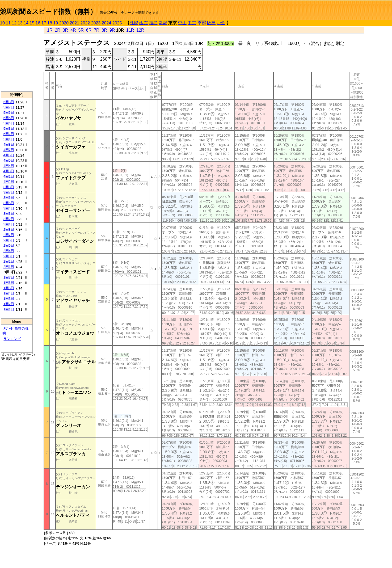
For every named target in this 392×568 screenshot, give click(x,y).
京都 (202, 23)
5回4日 (9, 123)
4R (73, 30)
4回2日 (9, 182)
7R (96, 30)
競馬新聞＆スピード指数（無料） (48, 12)
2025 (117, 23)
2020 (64, 23)
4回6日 (9, 155)
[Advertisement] (17, 59)
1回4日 (9, 293)
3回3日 (9, 214)
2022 (85, 23)
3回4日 (9, 208)
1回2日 (9, 304)
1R (50, 30)
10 (2, 23)
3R (65, 30)
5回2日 (9, 134)
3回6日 (9, 198)
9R (112, 30)
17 (44, 23)
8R (104, 30)
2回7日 (9, 235)
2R (57, 30)
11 (8, 23)
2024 (107, 23)
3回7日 (9, 192)
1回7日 (9, 277)
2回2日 (9, 261)
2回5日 (9, 245)
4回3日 (9, 171)
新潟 (163, 23)
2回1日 (9, 267)
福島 (153, 23)
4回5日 (9, 160)
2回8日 (9, 230)
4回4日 (9, 166)
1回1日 (9, 309)
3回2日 (9, 219)
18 (50, 23)
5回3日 (9, 129)
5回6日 (9, 113)
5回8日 (9, 102)
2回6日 (9, 240)
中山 (182, 23)
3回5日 (9, 203)
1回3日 (9, 299)
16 (38, 23)
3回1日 (9, 224)
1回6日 (9, 283)
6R (89, 30)
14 (26, 23)
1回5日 (9, 288)
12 (14, 23)
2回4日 (9, 251)
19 (56, 23)
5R (81, 30)
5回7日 (9, 107)
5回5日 (9, 118)
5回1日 (9, 139)
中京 (192, 23)
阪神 (211, 23)
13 (20, 23)
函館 (144, 23)
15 (32, 23)
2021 (75, 23)
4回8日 (9, 144)
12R (140, 30)
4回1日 (9, 176)
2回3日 (9, 256)
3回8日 (9, 187)
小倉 (221, 23)
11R (130, 30)
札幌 (134, 23)
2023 (96, 23)
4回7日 (9, 150)
